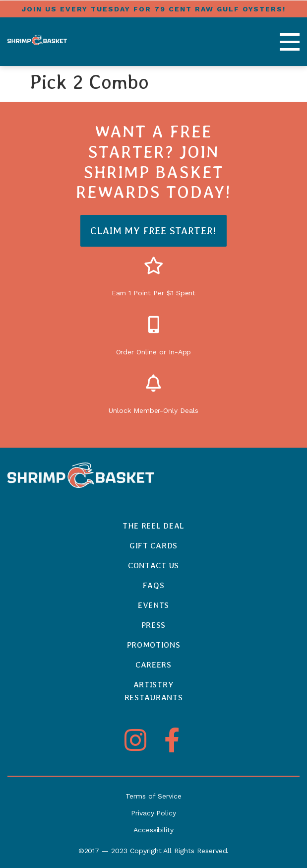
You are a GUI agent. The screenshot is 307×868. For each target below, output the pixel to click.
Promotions (154, 645)
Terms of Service (153, 796)
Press (153, 625)
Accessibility (153, 830)
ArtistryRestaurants (153, 691)
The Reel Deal (153, 526)
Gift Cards (153, 546)
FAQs (154, 585)
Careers (153, 665)
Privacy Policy (153, 813)
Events (153, 605)
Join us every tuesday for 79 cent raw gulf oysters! (154, 9)
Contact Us (153, 566)
